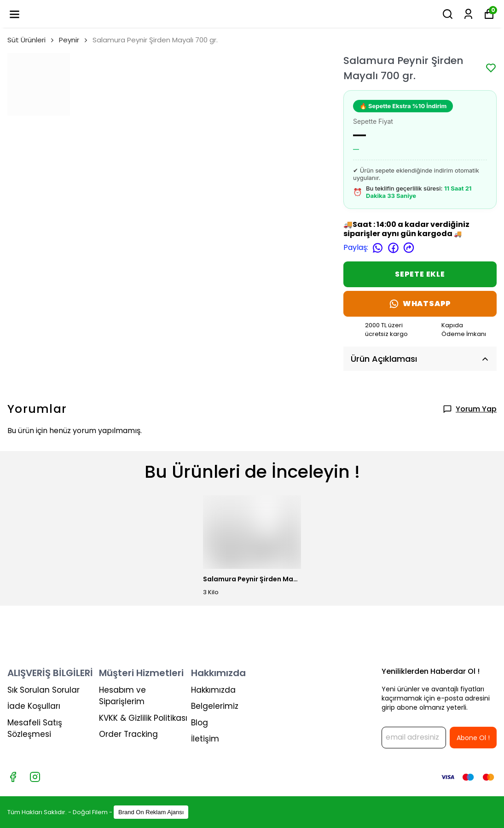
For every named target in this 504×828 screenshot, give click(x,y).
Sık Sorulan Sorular (43, 690)
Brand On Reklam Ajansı (151, 812)
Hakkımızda (213, 690)
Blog (200, 723)
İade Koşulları (34, 706)
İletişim (205, 739)
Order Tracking (128, 734)
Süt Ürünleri (31, 40)
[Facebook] (13, 777)
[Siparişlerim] (468, 14)
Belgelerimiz (215, 706)
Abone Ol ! (473, 738)
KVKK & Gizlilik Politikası (143, 718)
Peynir (69, 40)
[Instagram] (35, 777)
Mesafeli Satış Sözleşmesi (35, 729)
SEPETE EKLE (420, 274)
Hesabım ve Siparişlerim (122, 696)
